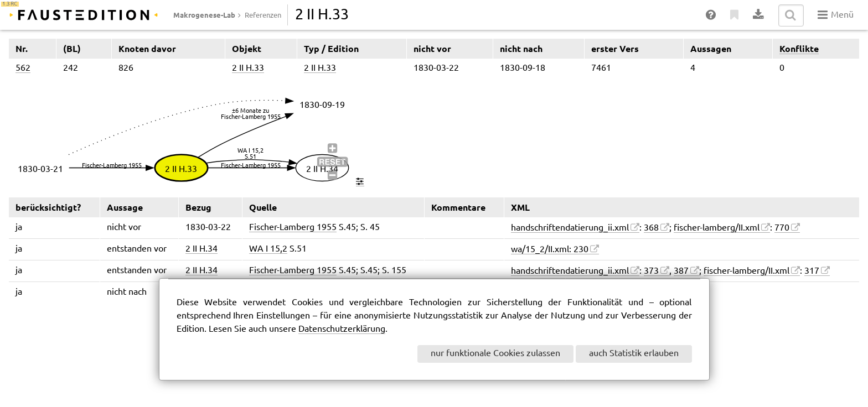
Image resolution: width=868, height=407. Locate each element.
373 (651, 271)
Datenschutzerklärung (342, 329)
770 (782, 228)
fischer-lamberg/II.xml (717, 228)
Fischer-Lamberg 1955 (293, 228)
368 (651, 228)
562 (23, 68)
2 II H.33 (248, 68)
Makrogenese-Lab (204, 15)
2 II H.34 (201, 249)
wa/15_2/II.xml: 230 (550, 250)
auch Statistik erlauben (634, 354)
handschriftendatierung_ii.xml (570, 228)
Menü (836, 15)
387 (681, 271)
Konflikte (799, 49)
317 (812, 271)
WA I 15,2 (268, 249)
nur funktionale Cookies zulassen (495, 354)
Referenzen (263, 15)
